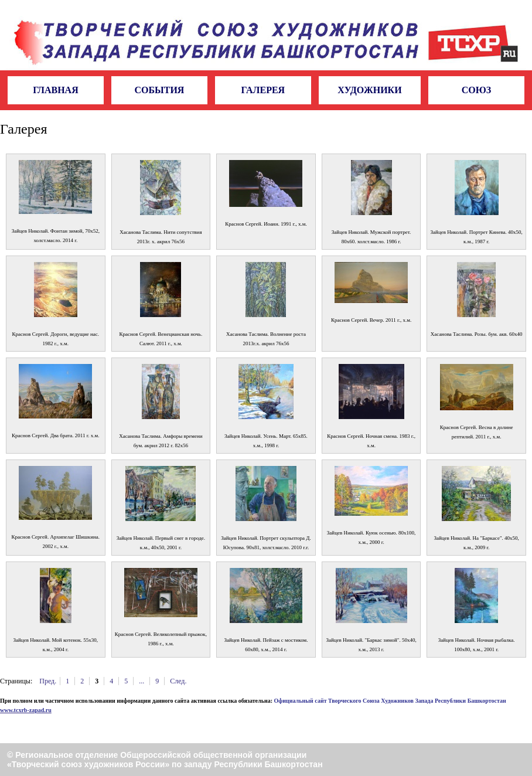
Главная (55, 90)
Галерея (263, 90)
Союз (476, 90)
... (141, 681)
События (159, 90)
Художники (370, 90)
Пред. (48, 681)
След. (178, 681)
